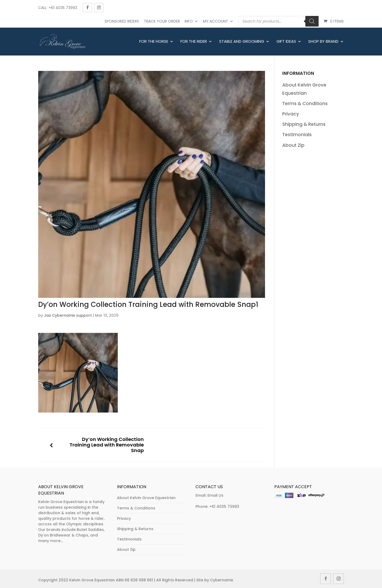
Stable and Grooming (242, 42)
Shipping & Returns (304, 124)
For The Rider (194, 42)
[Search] (312, 21)
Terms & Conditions (305, 104)
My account (216, 21)
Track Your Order (162, 21)
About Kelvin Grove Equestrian (146, 498)
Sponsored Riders (122, 21)
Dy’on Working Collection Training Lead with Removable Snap (107, 445)
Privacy (291, 114)
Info (189, 21)
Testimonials (297, 135)
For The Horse (154, 42)
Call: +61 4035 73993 (58, 8)
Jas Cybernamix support (68, 315)
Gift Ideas (286, 42)
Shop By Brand (323, 42)
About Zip (293, 145)
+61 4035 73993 (224, 507)
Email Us (215, 495)
